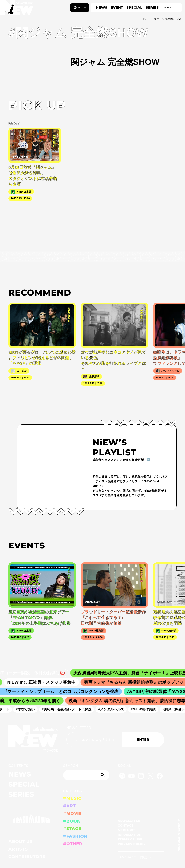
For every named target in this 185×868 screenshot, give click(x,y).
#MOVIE (72, 813)
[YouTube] (132, 777)
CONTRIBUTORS (27, 857)
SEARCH (71, 766)
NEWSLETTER (79, 728)
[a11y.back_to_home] (17, 9)
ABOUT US (20, 841)
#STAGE (72, 829)
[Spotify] (122, 777)
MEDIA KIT (127, 830)
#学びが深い (28, 710)
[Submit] (103, 775)
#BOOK (72, 821)
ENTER (143, 740)
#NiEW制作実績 (146, 710)
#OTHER (73, 844)
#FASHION (75, 836)
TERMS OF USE (130, 839)
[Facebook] (160, 777)
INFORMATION (130, 835)
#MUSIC (72, 798)
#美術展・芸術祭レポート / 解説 (69, 710)
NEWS (102, 7)
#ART (69, 806)
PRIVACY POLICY (132, 844)
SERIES (152, 7)
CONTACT (126, 825)
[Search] (86, 775)
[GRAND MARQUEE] (32, 819)
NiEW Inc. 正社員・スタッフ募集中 (45, 682)
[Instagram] (141, 777)
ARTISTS (18, 849)
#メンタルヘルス (114, 710)
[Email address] (94, 740)
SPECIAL (134, 7)
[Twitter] (150, 777)
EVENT (117, 7)
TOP (146, 19)
